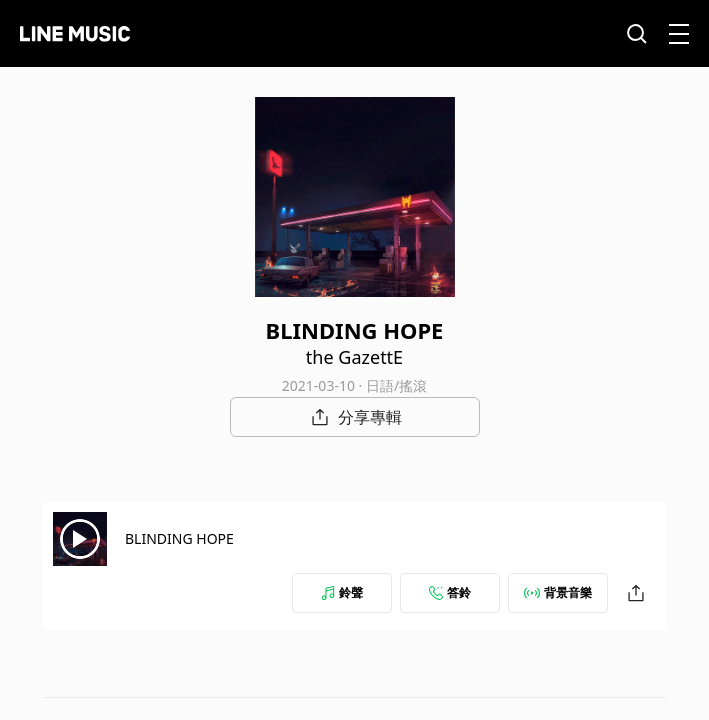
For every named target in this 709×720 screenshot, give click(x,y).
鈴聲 (342, 592)
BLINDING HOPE (179, 538)
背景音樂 (558, 592)
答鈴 (450, 592)
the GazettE (354, 357)
